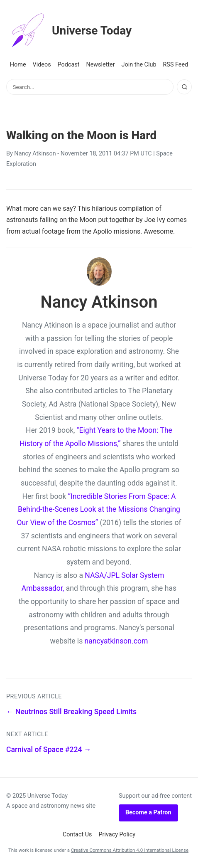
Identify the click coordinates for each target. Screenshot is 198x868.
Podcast (69, 65)
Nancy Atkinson (35, 154)
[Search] (184, 87)
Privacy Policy (117, 835)
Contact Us (77, 835)
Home (18, 65)
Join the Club (139, 65)
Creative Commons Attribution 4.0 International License (130, 850)
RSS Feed (175, 65)
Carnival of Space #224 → (49, 750)
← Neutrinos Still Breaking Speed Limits (71, 712)
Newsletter (100, 65)
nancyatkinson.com (116, 641)
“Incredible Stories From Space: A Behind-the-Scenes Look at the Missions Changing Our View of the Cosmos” (98, 509)
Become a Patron (148, 813)
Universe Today (69, 31)
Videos (42, 65)
